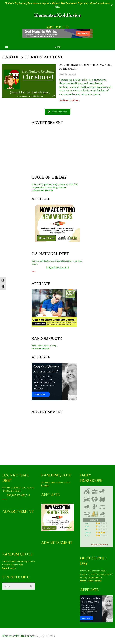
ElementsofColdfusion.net (18, 636)
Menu (57, 47)
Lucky (87, 535)
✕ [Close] (112, 5)
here (57, 7)
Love (87, 526)
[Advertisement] (57, 149)
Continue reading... (69, 100)
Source (34, 271)
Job (86, 529)
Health (87, 523)
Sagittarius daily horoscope (99, 545)
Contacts (88, 532)
